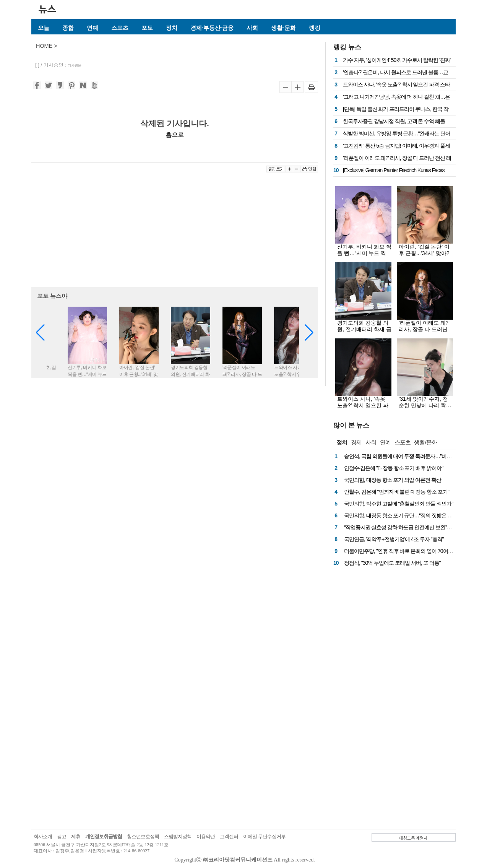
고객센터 (229, 836)
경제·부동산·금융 (212, 28)
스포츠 (120, 28)
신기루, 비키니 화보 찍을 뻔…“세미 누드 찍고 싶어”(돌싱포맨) (364, 253)
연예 (93, 28)
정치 (172, 28)
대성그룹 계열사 (414, 838)
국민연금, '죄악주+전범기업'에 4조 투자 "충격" (394, 539)
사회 (252, 28)
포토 (147, 28)
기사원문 (75, 65)
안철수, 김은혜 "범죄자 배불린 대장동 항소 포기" (397, 492)
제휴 (76, 836)
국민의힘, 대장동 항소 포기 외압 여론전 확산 (393, 480)
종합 (68, 28)
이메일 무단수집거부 (264, 836)
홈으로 (175, 135)
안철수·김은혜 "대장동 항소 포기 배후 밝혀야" (394, 468)
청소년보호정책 (143, 836)
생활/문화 (425, 442)
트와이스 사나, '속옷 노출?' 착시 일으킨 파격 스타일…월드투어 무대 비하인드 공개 (363, 409)
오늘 (44, 28)
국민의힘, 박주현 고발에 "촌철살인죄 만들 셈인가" (399, 504)
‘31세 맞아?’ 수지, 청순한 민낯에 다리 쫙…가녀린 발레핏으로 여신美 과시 (425, 409)
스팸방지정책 (178, 836)
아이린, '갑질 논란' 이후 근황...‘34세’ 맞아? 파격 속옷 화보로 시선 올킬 (425, 256)
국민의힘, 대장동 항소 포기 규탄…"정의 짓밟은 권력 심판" (407, 515)
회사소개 (43, 836)
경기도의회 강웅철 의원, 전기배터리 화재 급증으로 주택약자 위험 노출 (364, 332)
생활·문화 (283, 28)
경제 (356, 442)
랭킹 (315, 28)
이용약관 (206, 836)
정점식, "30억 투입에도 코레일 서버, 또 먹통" (392, 563)
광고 (62, 836)
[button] (309, 333)
